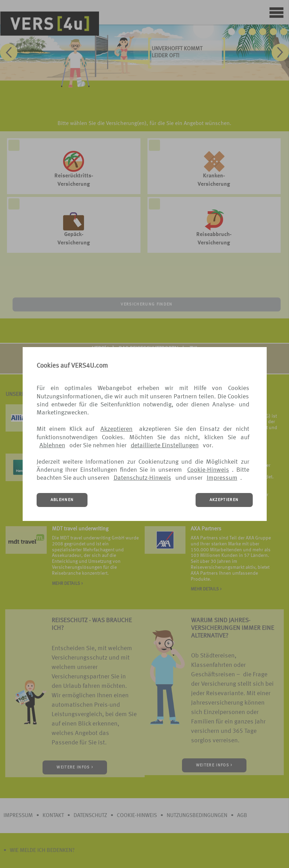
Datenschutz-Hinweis (142, 478)
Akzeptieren (116, 429)
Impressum (222, 478)
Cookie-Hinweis (208, 470)
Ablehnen (52, 446)
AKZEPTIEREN (224, 500)
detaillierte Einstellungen (165, 446)
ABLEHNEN (62, 500)
